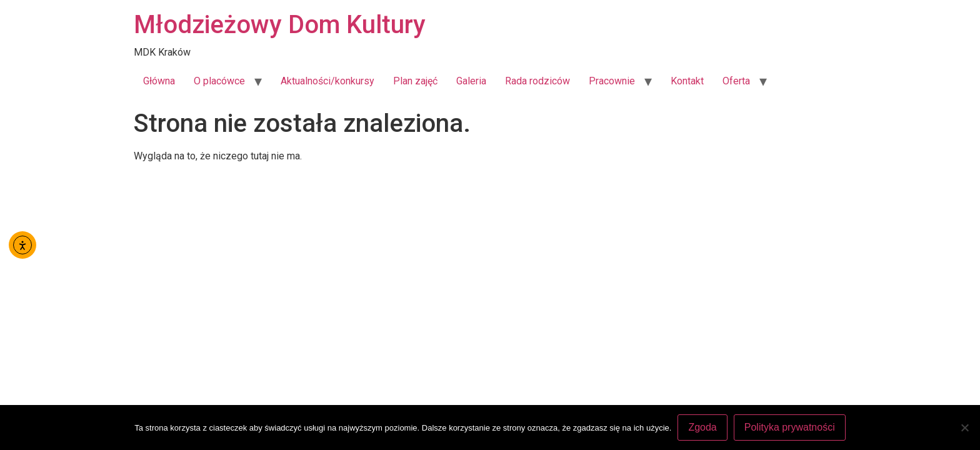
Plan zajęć (415, 81)
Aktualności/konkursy (327, 81)
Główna (159, 81)
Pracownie (612, 81)
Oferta (736, 81)
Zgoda (702, 427)
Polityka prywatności (790, 427)
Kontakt (687, 81)
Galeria (471, 81)
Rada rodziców (537, 81)
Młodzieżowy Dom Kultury (280, 25)
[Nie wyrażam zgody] (964, 427)
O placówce (219, 81)
